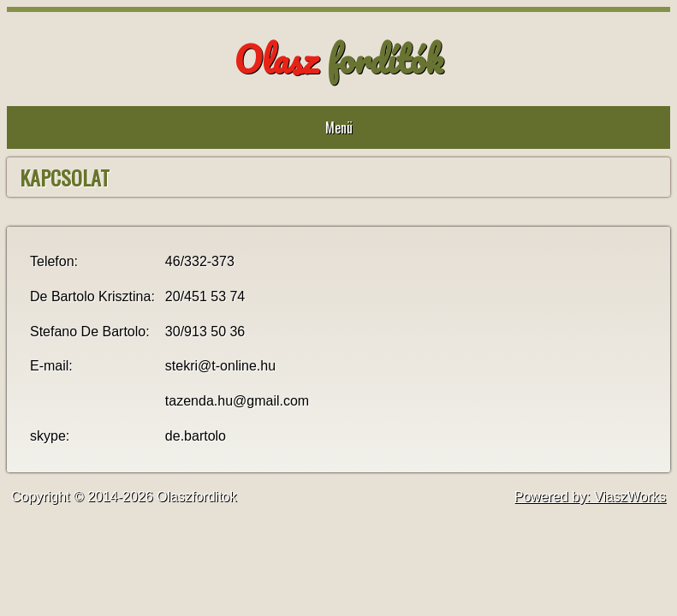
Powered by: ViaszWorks (590, 497)
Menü (339, 127)
